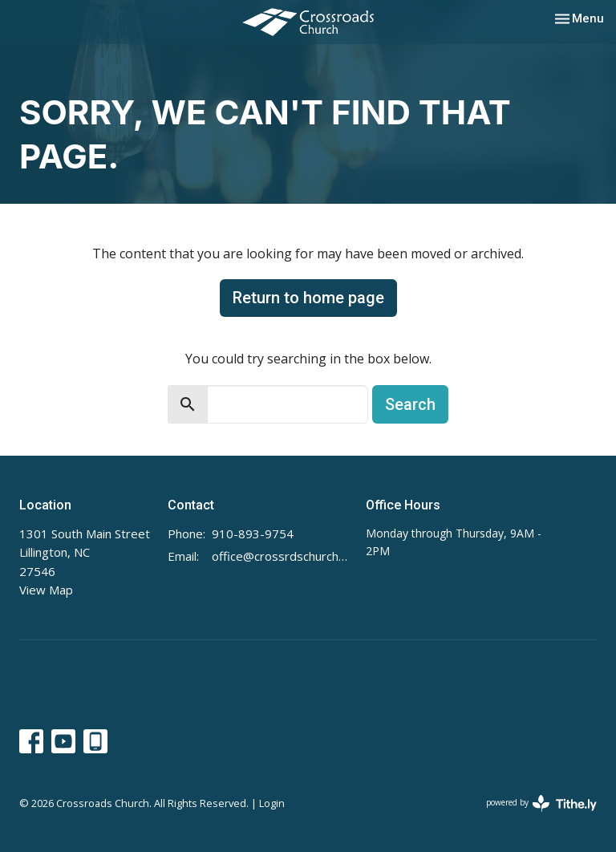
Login (272, 803)
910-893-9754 (253, 534)
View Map (46, 590)
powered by (541, 803)
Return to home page (308, 298)
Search (410, 404)
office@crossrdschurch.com (281, 556)
